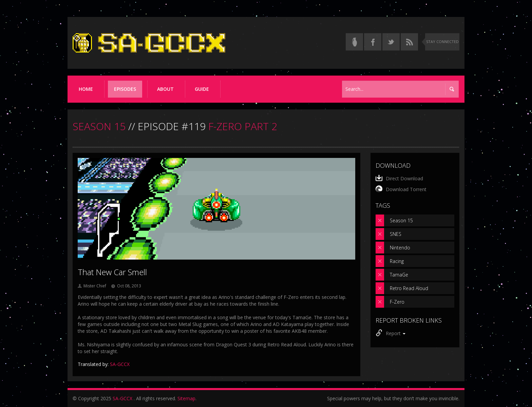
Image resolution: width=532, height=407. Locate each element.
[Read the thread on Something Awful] (354, 42)
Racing (397, 261)
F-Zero (397, 302)
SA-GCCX (122, 398)
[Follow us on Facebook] (373, 42)
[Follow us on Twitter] (391, 42)
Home (86, 89)
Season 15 (401, 220)
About (165, 89)
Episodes (125, 89)
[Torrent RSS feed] (409, 42)
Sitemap (186, 398)
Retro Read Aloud (409, 288)
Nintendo (400, 248)
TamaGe (399, 275)
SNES (396, 234)
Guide (202, 89)
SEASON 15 (99, 126)
